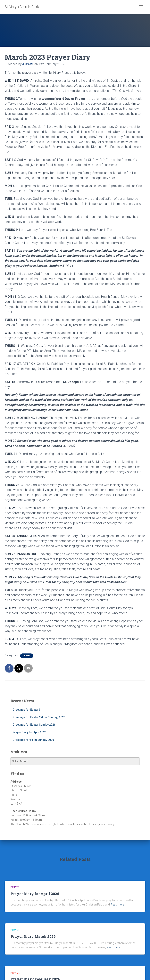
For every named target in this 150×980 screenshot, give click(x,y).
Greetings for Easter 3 (27, 710)
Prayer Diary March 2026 (33, 936)
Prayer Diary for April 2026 (29, 732)
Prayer (27, 656)
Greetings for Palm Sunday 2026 (33, 740)
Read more (117, 905)
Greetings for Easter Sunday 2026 (34, 725)
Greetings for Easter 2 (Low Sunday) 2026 (39, 717)
